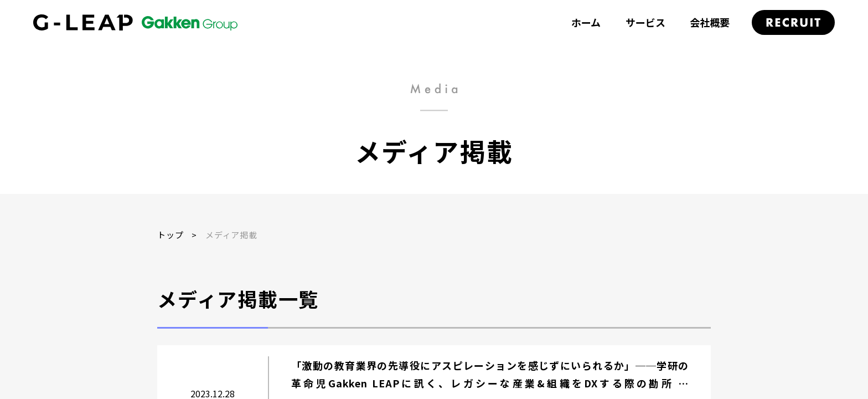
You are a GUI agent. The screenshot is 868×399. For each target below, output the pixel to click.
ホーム (586, 22)
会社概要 (710, 22)
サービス (645, 22)
